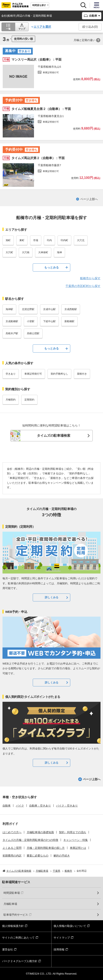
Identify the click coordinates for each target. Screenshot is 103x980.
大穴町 (9, 252)
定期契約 (29, 400)
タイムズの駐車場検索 (54, 436)
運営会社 (8, 949)
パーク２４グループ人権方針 (20, 961)
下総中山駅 (49, 321)
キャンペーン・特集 (76, 840)
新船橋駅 (69, 321)
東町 (22, 240)
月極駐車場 (10, 904)
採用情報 (59, 949)
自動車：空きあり (40, 806)
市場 (36, 240)
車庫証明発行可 (33, 374)
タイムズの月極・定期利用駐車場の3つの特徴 (30, 840)
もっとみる (51, 267)
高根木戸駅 (12, 333)
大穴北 (81, 240)
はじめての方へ (12, 832)
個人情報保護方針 (13, 926)
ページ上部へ (89, 199)
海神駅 (9, 309)
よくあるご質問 (12, 848)
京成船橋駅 (12, 321)
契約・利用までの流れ (73, 832)
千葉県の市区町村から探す (83, 286)
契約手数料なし (59, 374)
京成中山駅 (49, 309)
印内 (49, 240)
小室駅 (31, 321)
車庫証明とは (78, 848)
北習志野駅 (28, 309)
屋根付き (82, 374)
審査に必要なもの (38, 856)
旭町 (8, 240)
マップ (22, 29)
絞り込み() (90, 27)
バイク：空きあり (67, 806)
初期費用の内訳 (12, 856)
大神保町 (43, 252)
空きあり (11, 374)
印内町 (64, 240)
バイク (20, 806)
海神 (59, 252)
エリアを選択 (42, 27)
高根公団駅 (33, 333)
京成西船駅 (71, 309)
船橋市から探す (90, 278)
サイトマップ (62, 938)
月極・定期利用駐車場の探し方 (46, 848)
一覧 (8, 29)
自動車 (7, 806)
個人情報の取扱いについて (70, 926)
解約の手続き (62, 856)
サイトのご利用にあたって (18, 938)
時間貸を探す (39, 5)
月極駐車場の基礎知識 (40, 832)
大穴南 (26, 252)
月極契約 (11, 400)
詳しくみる (52, 597)
